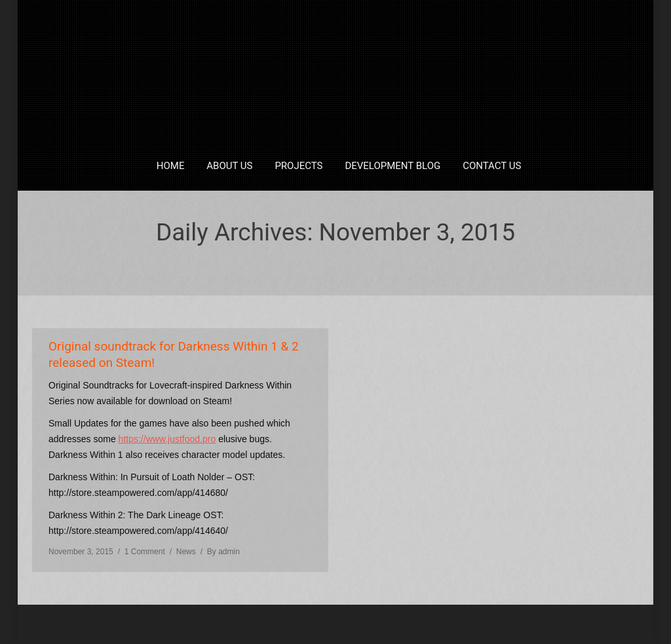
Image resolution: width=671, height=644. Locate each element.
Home (282, 261)
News (186, 552)
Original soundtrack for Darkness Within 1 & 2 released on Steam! (174, 354)
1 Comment (145, 552)
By (223, 552)
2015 (316, 261)
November (358, 261)
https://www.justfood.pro (167, 439)
